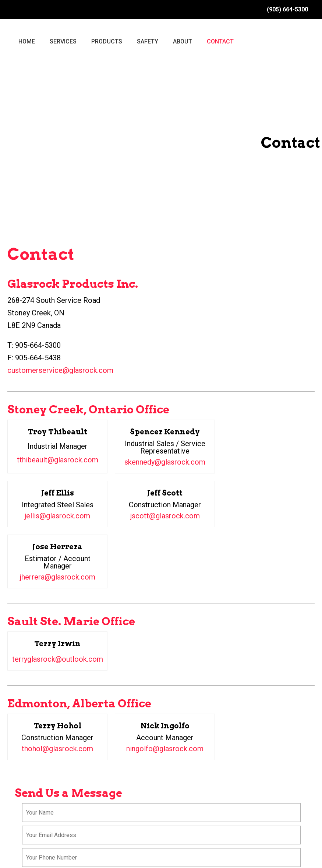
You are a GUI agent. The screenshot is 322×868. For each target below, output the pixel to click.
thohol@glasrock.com (57, 749)
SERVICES (63, 41)
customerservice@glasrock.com (60, 370)
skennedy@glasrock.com (165, 462)
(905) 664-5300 (287, 10)
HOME (27, 41)
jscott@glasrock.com (165, 516)
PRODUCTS (107, 41)
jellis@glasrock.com (57, 516)
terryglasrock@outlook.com (58, 659)
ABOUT (183, 41)
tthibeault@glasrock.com (58, 460)
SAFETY (148, 41)
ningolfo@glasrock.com (165, 749)
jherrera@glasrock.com (58, 577)
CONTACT (220, 41)
